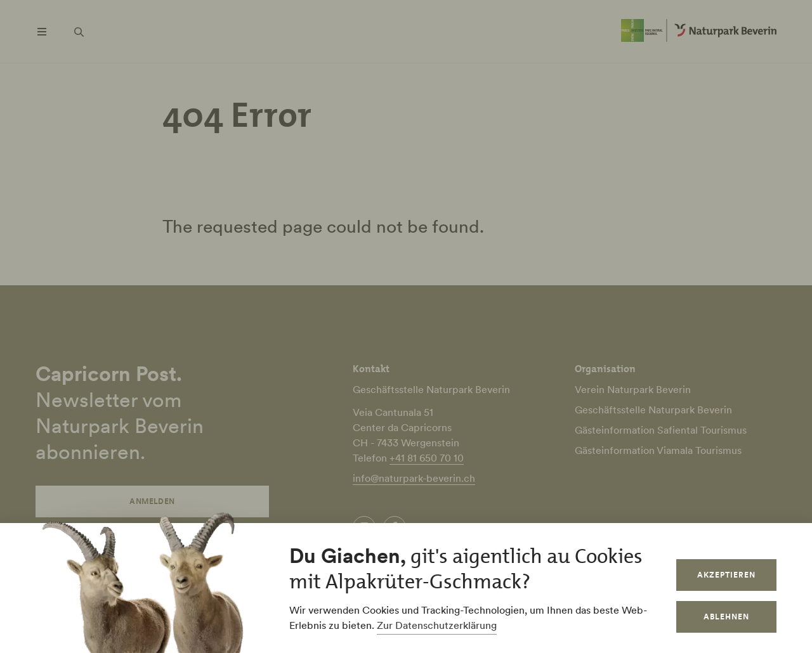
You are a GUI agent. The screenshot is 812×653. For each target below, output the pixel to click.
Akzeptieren (726, 575)
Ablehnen (726, 617)
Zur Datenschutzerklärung (437, 625)
